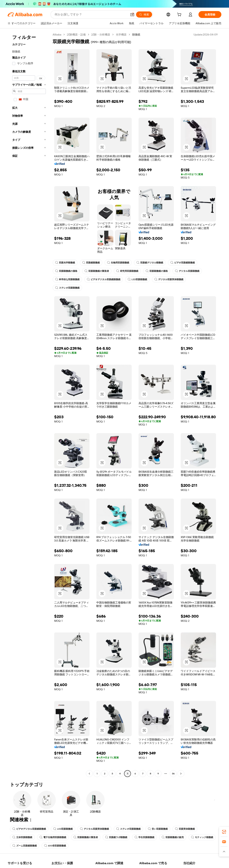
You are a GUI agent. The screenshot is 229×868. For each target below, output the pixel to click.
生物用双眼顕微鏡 (118, 263)
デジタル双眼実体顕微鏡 (169, 279)
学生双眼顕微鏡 (144, 837)
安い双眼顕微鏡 (158, 829)
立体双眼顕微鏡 (22, 837)
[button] (132, 14)
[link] (224, 832)
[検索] (144, 14)
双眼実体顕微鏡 (185, 829)
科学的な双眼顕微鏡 (67, 279)
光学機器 (121, 35)
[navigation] (29, 405)
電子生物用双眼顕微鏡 (53, 837)
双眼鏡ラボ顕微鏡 (116, 837)
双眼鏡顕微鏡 (91, 263)
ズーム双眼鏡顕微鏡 (25, 846)
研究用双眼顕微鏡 (127, 271)
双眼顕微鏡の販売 (173, 837)
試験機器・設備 (76, 35)
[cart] (180, 15)
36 (173, 774)
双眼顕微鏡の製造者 (97, 271)
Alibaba (57, 35)
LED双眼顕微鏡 (137, 279)
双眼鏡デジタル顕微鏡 (150, 263)
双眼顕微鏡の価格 (66, 271)
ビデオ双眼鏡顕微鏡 (183, 263)
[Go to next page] (181, 774)
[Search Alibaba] (91, 14)
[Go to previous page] (89, 774)
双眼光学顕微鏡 (65, 263)
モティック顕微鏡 (202, 837)
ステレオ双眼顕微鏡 (67, 288)
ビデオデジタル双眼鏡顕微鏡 (104, 279)
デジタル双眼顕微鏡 (187, 271)
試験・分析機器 (101, 35)
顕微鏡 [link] (136, 35)
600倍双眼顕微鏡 (55, 846)
